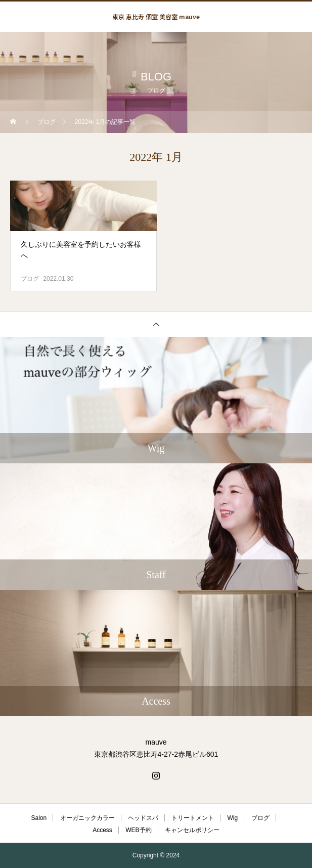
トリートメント (193, 818)
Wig (233, 818)
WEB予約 (138, 830)
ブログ (30, 279)
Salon (39, 818)
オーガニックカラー (87, 818)
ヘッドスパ (143, 818)
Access (102, 830)
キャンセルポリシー (192, 830)
